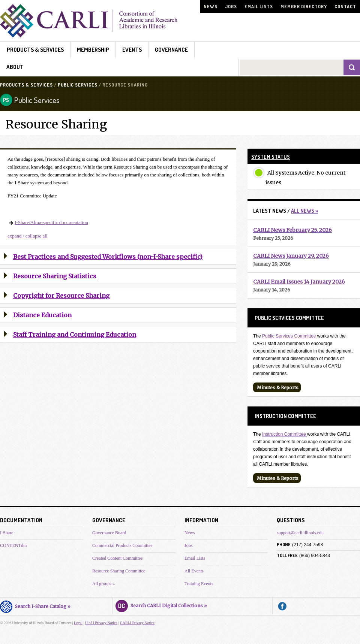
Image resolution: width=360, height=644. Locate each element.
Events (132, 50)
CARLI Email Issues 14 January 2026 (299, 282)
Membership (93, 50)
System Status (271, 157)
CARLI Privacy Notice (137, 623)
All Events (194, 571)
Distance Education (42, 315)
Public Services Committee (289, 336)
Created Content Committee (118, 558)
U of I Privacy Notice (101, 623)
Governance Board (109, 533)
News (211, 7)
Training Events (199, 584)
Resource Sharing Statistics (55, 276)
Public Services (78, 85)
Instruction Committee (285, 434)
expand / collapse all (28, 236)
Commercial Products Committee (122, 545)
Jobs (231, 7)
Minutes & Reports (278, 388)
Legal (78, 623)
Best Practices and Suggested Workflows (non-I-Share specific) (108, 257)
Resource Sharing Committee (119, 571)
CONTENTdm (13, 545)
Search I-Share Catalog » (35, 605)
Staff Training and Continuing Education (75, 335)
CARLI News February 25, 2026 (292, 230)
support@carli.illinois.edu (300, 533)
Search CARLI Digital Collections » (161, 605)
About (15, 67)
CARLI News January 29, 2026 (291, 256)
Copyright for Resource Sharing (61, 296)
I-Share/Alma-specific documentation (51, 222)
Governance (171, 50)
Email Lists (259, 7)
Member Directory (304, 7)
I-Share (7, 533)
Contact (345, 7)
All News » (304, 211)
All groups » (103, 584)
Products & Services (35, 50)
